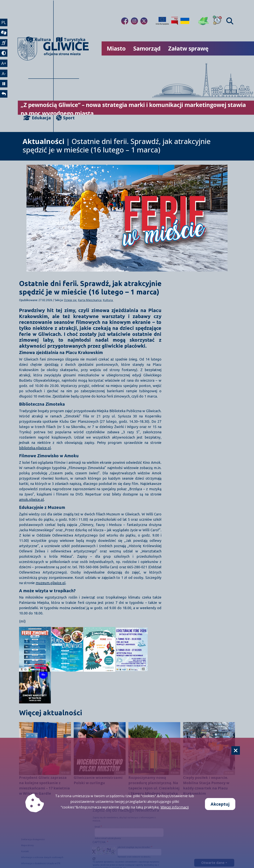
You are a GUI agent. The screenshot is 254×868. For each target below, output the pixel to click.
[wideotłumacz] (4, 34)
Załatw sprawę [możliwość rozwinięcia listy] (188, 48)
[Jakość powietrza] (204, 21)
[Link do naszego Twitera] (144, 21)
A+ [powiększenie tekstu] (4, 68)
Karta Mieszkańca (90, 300)
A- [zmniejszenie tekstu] (4, 79)
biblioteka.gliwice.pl (35, 448)
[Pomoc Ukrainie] (185, 21)
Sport (65, 118)
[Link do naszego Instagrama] (134, 21)
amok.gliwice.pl (31, 499)
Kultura (40, 39)
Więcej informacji (175, 807)
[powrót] (4, 102)
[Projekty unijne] (162, 21)
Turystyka (68, 39)
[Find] (230, 21)
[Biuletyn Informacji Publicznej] (175, 21)
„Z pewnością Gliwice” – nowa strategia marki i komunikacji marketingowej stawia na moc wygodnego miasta (133, 109)
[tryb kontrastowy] (4, 57)
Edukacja (40, 118)
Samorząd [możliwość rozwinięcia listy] (147, 48)
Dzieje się (71, 300)
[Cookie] (236, 750)
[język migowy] (4, 46)
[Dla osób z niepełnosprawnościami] (217, 21)
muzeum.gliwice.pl (51, 583)
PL (4, 23)
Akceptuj (220, 804)
